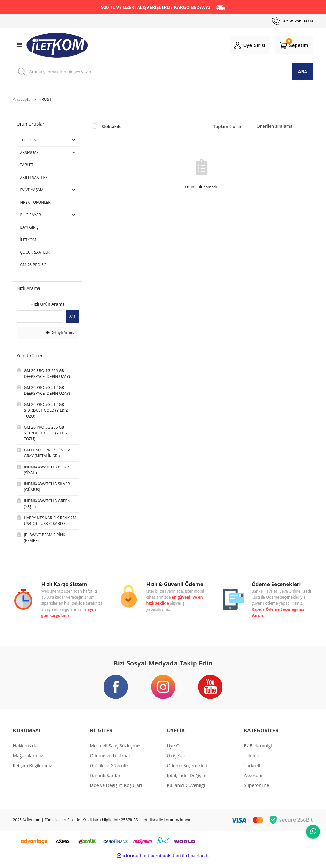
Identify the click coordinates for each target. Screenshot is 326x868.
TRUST (47, 101)
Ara (72, 318)
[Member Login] (245, 46)
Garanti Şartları (106, 783)
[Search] (163, 73)
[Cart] (292, 46)
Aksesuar (254, 783)
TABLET (27, 167)
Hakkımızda (25, 753)
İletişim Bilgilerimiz (33, 773)
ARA (303, 73)
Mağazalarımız (28, 763)
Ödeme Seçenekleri (187, 773)
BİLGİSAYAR (31, 216)
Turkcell (252, 773)
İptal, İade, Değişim (187, 783)
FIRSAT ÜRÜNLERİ (36, 204)
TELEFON (28, 142)
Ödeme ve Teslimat (110, 763)
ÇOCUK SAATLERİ (36, 254)
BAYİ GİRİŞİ (30, 229)
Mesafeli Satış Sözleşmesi (116, 753)
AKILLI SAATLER (34, 179)
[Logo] (57, 46)
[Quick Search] (40, 318)
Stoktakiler (113, 128)
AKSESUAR (30, 154)
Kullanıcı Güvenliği (186, 793)
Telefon (252, 763)
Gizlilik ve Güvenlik (109, 773)
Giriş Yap (176, 763)
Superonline (257, 793)
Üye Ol (174, 753)
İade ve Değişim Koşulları (116, 793)
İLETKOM (28, 241)
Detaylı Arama (61, 334)
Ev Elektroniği (258, 753)
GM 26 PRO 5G (33, 266)
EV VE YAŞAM (32, 191)
